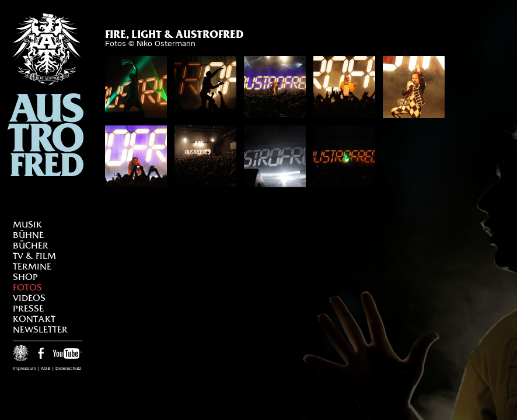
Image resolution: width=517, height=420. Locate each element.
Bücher (31, 245)
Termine (32, 266)
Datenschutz (68, 368)
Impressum (25, 368)
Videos (29, 298)
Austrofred (46, 95)
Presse (28, 308)
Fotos (27, 287)
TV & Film (34, 256)
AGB (46, 368)
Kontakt (34, 319)
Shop (25, 277)
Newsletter (40, 329)
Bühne (28, 235)
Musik (27, 224)
